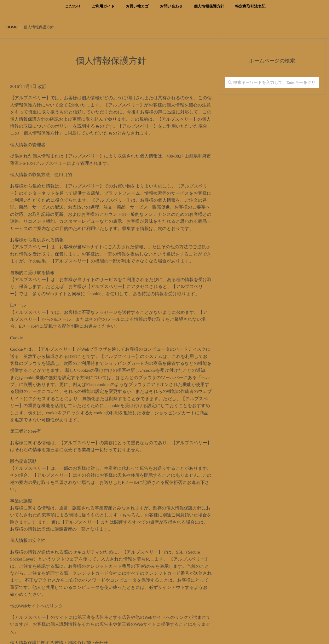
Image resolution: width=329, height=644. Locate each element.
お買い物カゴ (137, 10)
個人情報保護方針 (209, 10)
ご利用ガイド (103, 10)
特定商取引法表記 (250, 10)
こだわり (73, 10)
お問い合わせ (171, 10)
